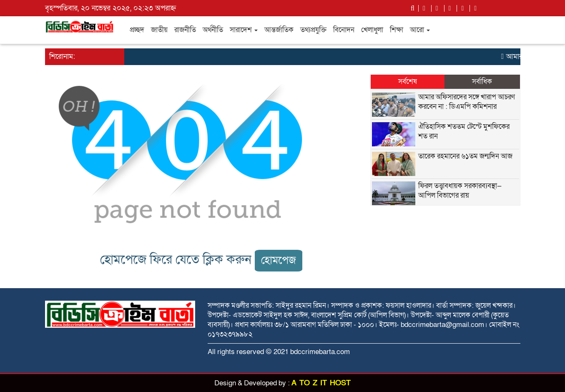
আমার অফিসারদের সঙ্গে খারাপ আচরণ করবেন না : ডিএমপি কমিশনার (467, 102)
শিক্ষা (397, 30)
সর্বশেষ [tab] (408, 82)
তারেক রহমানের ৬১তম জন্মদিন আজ (465, 156)
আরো (420, 30)
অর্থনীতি (213, 30)
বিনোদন (344, 30)
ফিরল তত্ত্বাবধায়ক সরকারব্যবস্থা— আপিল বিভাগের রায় (460, 191)
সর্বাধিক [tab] (482, 82)
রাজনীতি (185, 30)
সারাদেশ (244, 30)
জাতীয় (159, 30)
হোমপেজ (279, 260)
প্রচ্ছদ (137, 30)
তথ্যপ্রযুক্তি (313, 30)
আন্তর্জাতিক (279, 30)
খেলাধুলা (372, 30)
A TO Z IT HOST (321, 383)
